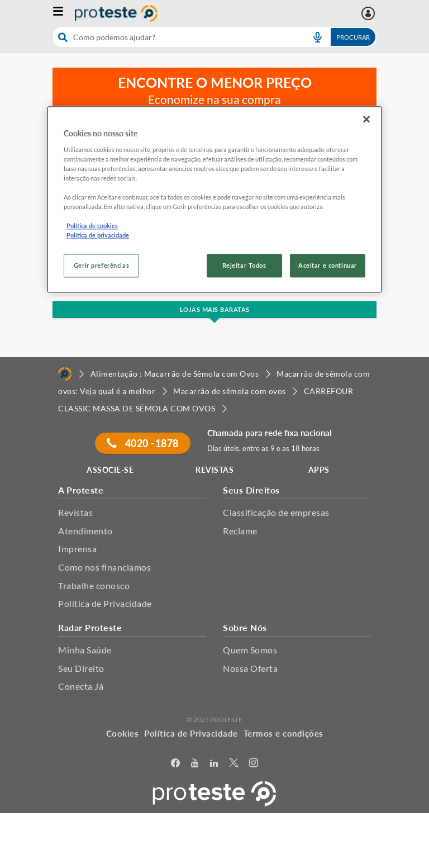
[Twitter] (233, 765)
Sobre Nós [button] (245, 627)
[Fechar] (366, 119)
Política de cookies (92, 226)
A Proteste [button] (81, 490)
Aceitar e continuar (328, 266)
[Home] (65, 374)
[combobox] (214, 37)
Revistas (75, 512)
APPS (319, 470)
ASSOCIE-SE (110, 470)
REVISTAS (214, 470)
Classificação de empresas (276, 512)
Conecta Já (81, 686)
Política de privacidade (98, 236)
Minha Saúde (85, 650)
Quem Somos (250, 650)
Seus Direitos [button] (251, 490)
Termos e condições (283, 733)
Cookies (123, 733)
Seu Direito (81, 668)
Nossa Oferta (250, 668)
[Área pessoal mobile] (370, 13)
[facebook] (175, 765)
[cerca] (176, 37)
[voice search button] (317, 37)
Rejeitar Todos (244, 266)
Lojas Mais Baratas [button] (215, 309)
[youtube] (195, 765)
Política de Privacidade (105, 603)
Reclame (240, 531)
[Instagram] (254, 765)
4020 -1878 (142, 443)
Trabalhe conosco (94, 585)
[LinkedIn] (214, 765)
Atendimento (85, 531)
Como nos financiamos (104, 567)
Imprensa (77, 549)
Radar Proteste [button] (90, 627)
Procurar (353, 37)
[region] (214, 199)
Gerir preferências (101, 266)
